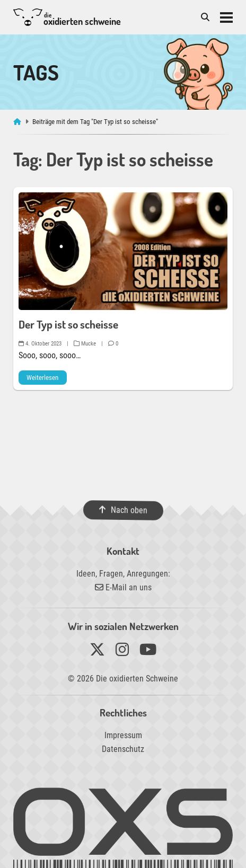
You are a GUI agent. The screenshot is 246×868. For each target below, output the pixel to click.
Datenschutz (123, 749)
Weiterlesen (42, 378)
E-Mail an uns (123, 587)
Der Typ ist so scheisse (68, 324)
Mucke (85, 344)
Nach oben (123, 510)
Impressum (123, 735)
